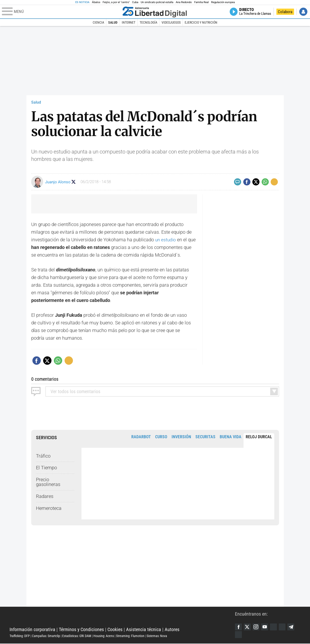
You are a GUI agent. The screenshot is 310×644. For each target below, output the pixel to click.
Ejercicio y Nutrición (201, 22)
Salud (113, 22)
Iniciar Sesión (303, 12)
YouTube (266, 627)
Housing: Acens (104, 636)
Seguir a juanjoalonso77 (74, 182)
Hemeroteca (49, 508)
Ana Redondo (184, 2)
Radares (45, 496)
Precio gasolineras (48, 482)
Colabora (285, 12)
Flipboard (284, 627)
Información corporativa (32, 630)
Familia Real (201, 2)
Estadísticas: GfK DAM (77, 636)
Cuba (135, 2)
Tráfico (43, 456)
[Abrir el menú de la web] (61, 12)
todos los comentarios (75, 391)
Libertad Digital (122, 618)
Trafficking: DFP (20, 636)
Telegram (293, 627)
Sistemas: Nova (157, 636)
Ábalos (96, 2)
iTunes (239, 635)
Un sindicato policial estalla (157, 2)
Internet (129, 22)
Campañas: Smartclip (46, 636)
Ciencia (98, 22)
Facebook (239, 627)
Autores (172, 630)
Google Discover (275, 627)
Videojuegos (171, 22)
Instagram (257, 627)
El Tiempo (46, 468)
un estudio (167, 240)
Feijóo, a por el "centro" (116, 2)
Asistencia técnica (144, 630)
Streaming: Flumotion (130, 636)
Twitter (248, 627)
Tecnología (148, 22)
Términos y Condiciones (81, 630)
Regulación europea (223, 2)
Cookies (115, 630)
